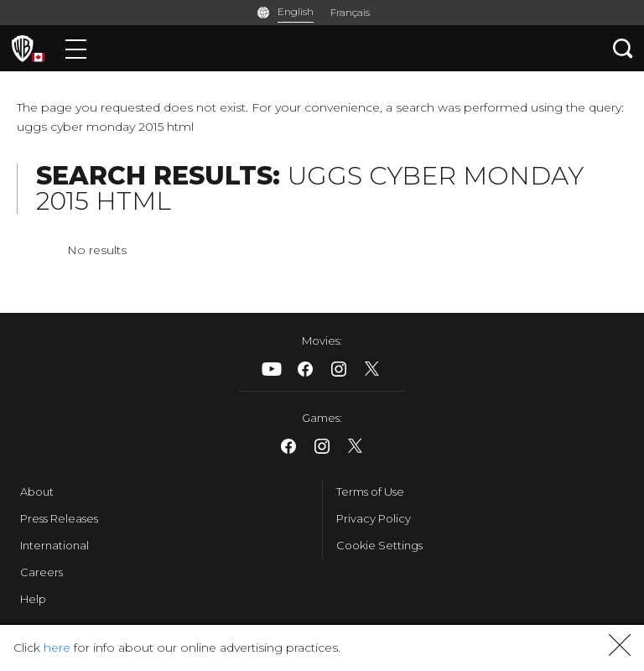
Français (350, 12)
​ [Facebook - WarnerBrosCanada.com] (305, 369)
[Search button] (623, 48)
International (55, 545)
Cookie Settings (379, 545)
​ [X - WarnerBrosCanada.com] (372, 369)
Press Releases (59, 518)
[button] (620, 652)
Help (33, 599)
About (37, 492)
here (57, 648)
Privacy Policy (374, 518)
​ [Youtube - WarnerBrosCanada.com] (272, 369)
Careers (42, 572)
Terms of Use (370, 492)
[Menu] (76, 48)
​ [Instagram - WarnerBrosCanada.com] (339, 369)
